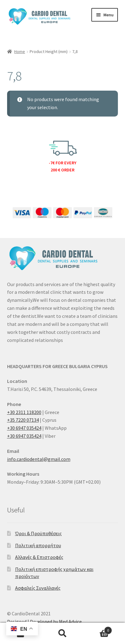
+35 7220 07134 (23, 420)
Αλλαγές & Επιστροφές (39, 557)
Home (20, 51)
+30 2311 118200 (24, 412)
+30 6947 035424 (24, 428)
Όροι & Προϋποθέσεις (38, 533)
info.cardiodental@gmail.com (39, 459)
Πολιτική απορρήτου (38, 545)
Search (62, 634)
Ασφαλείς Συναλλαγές (38, 588)
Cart (98, 629)
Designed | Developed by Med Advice (44, 621)
